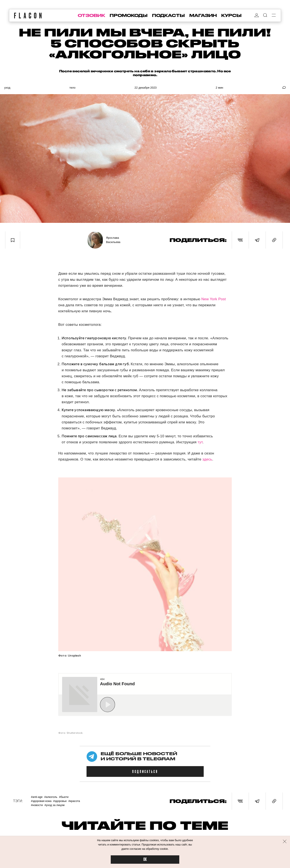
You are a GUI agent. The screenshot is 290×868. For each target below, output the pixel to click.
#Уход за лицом (55, 805)
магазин (203, 15)
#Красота (74, 801)
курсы (231, 15)
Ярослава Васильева (113, 240)
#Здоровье (60, 801)
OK (145, 860)
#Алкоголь (51, 797)
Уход (7, 88)
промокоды (129, 15)
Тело (72, 88)
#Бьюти (64, 797)
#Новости (37, 805)
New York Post (214, 299)
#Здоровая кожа (41, 801)
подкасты (168, 15)
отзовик (91, 15)
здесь (207, 459)
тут (200, 442)
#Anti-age (37, 797)
